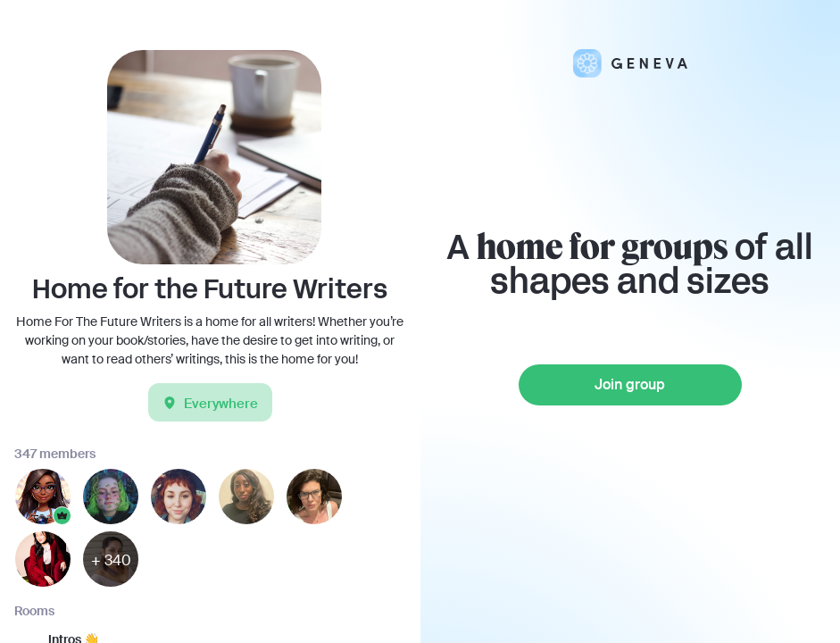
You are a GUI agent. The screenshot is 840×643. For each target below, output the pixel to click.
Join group (630, 384)
